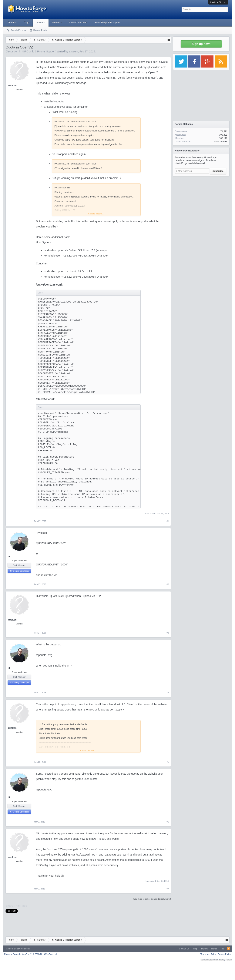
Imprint (204, 949)
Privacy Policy (224, 954)
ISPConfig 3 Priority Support (39, 51)
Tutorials (12, 23)
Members (57, 23)
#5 (168, 762)
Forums (41, 23)
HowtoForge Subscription (107, 23)
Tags (27, 23)
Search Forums (18, 30)
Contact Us (184, 949)
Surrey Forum (225, 960)
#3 (168, 633)
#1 (168, 521)
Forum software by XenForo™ (31, 954)
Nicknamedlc (221, 142)
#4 (168, 693)
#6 (168, 822)
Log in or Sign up (218, 2)
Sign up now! (201, 44)
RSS (228, 949)
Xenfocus (25, 949)
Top (222, 949)
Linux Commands (78, 23)
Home (214, 949)
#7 (168, 889)
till (9, 556)
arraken (74, 51)
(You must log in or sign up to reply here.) (152, 899)
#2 (168, 584)
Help (195, 949)
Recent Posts (40, 30)
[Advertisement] (201, 202)
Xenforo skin (12, 949)
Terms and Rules (208, 954)
